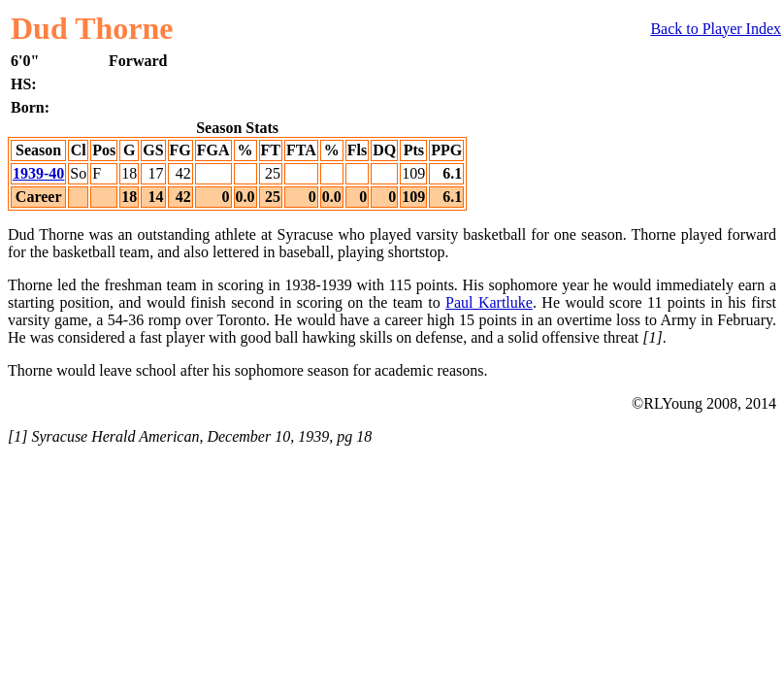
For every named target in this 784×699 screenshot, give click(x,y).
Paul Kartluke (489, 302)
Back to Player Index (716, 29)
